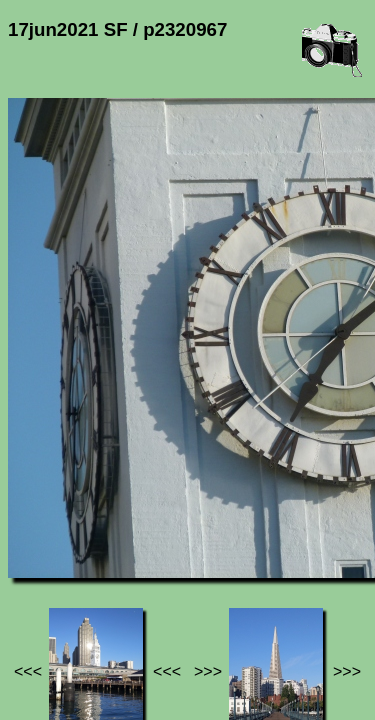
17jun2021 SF (207, 572)
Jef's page (44, 572)
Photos (119, 572)
